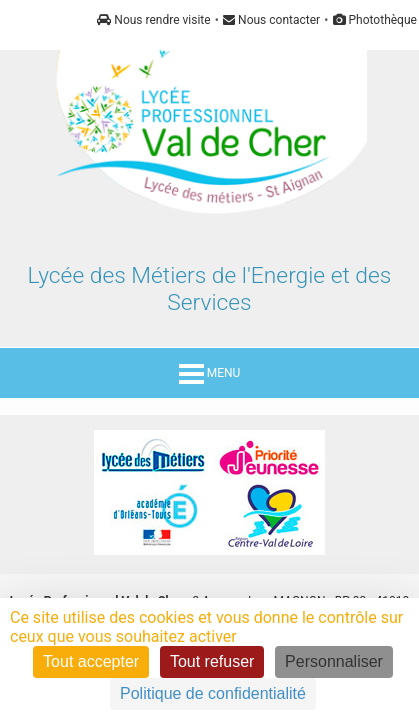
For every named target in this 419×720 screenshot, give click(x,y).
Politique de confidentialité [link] (213, 693)
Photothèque (375, 20)
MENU (210, 373)
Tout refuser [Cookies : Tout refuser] (212, 661)
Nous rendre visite (153, 20)
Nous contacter (271, 20)
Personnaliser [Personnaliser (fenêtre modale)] (334, 661)
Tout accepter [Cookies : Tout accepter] (91, 661)
